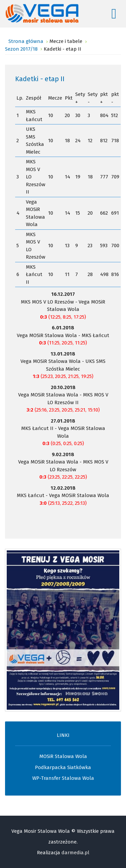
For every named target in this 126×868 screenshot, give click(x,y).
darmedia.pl (75, 853)
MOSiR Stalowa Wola (63, 756)
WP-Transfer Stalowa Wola (63, 778)
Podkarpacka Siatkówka (63, 767)
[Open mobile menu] (114, 14)
